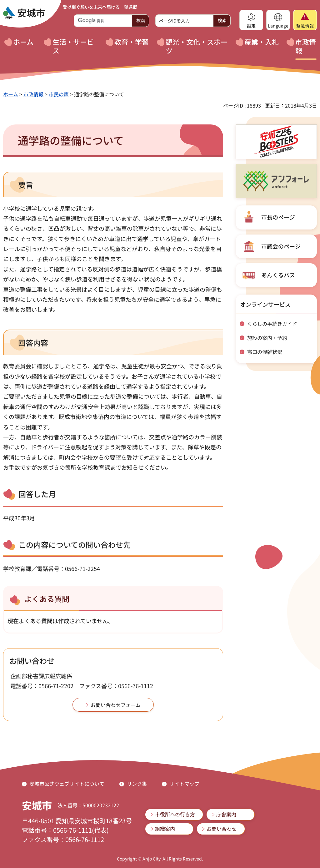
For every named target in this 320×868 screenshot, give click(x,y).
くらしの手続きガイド (272, 324)
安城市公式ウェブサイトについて (67, 784)
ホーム (11, 94)
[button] (251, 20)
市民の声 (59, 94)
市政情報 (33, 94)
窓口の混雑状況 (265, 352)
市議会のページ (281, 246)
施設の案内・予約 (267, 338)
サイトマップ (184, 784)
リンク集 (137, 784)
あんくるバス (278, 275)
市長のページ (278, 217)
